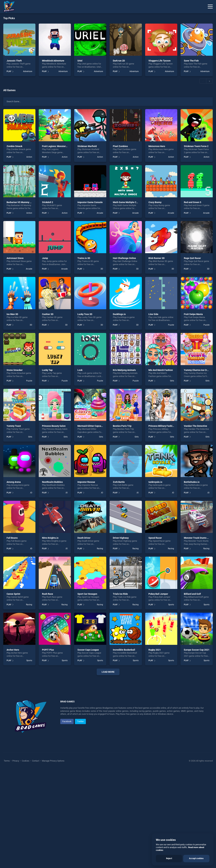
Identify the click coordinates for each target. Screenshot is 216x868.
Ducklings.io (119, 314)
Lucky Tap (47, 370)
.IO (31, 493)
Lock (80, 370)
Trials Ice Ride (120, 594)
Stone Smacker (15, 370)
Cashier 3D (48, 314)
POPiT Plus (48, 650)
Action (29, 157)
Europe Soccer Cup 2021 (197, 650)
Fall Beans (12, 538)
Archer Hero (13, 650)
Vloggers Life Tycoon (159, 61)
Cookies (26, 860)
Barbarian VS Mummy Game (21, 202)
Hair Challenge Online (124, 258)
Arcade (100, 213)
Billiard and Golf (192, 594)
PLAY (9, 71)
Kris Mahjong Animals (124, 370)
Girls (172, 381)
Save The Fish (191, 61)
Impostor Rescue (86, 482)
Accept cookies (196, 858)
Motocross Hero (157, 146)
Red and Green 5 (193, 202)
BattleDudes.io (192, 482)
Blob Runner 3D (157, 258)
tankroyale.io (155, 482)
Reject (169, 858)
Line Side (153, 314)
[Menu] (210, 7)
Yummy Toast (14, 426)
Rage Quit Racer (192, 258)
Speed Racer (155, 538)
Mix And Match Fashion (161, 370)
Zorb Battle (119, 482)
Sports (171, 605)
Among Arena (14, 482)
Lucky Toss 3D (85, 314)
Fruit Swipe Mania (193, 314)
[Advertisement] (108, 728)
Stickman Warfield (87, 146)
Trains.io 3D (84, 258)
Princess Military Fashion (162, 426)
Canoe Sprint (13, 594)
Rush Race (48, 594)
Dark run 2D (119, 61)
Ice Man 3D (12, 314)
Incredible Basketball (124, 650)
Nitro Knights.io (50, 538)
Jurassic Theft (14, 61)
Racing (100, 549)
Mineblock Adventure (53, 61)
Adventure (28, 71)
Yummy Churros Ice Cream (198, 370)
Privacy (16, 860)
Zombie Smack (14, 146)
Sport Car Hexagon (87, 594)
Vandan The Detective (195, 426)
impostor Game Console (90, 202)
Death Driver (84, 538)
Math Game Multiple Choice (127, 202)
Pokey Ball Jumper (158, 594)
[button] (203, 81)
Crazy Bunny (155, 202)
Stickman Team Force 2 (196, 146)
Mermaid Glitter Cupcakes (91, 426)
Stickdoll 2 (48, 202)
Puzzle (171, 325)
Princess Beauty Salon (54, 426)
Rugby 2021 (155, 650)
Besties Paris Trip (122, 426)
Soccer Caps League (88, 650)
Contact (36, 860)
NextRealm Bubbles (52, 482)
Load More (108, 672)
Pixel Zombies (120, 146)
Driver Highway (121, 538)
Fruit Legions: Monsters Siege (58, 146)
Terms (7, 860)
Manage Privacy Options (53, 860)
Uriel (80, 61)
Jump (45, 258)
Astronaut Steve (15, 258)
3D (102, 269)
